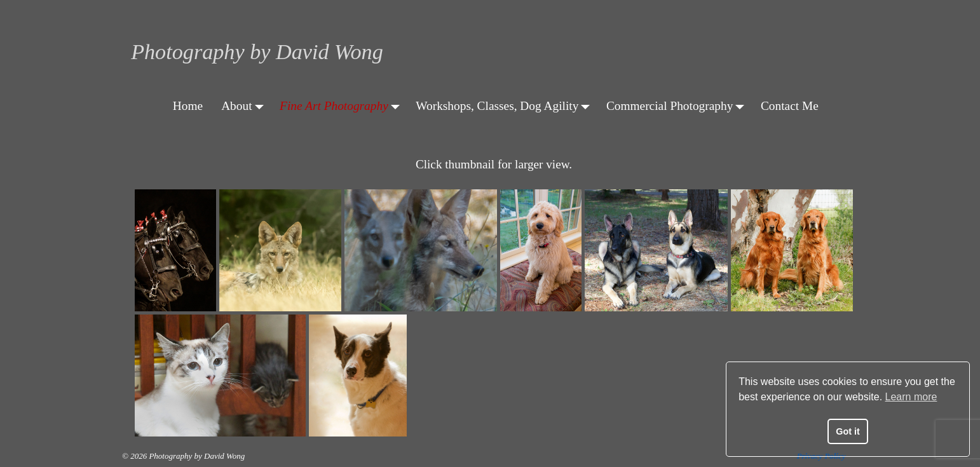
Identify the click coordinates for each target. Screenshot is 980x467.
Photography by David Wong (257, 52)
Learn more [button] (911, 397)
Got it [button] (848, 431)
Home (188, 106)
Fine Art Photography (343, 106)
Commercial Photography (679, 106)
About (246, 106)
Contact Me (790, 106)
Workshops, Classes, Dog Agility (506, 106)
